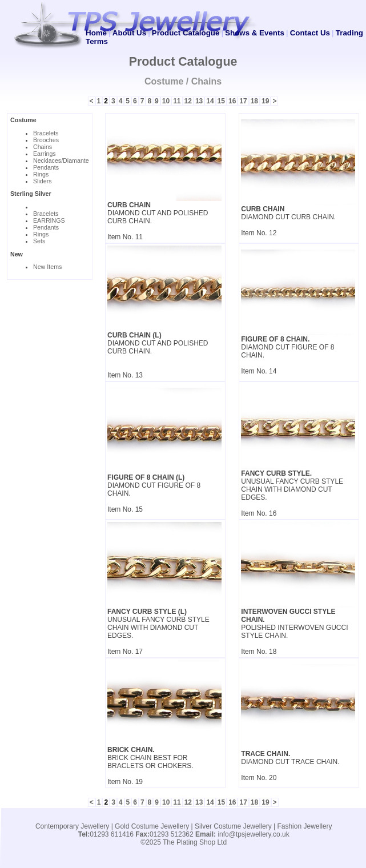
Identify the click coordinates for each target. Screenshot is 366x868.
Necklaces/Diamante (61, 160)
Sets (39, 241)
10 (166, 101)
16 (232, 101)
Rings (41, 174)
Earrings (45, 154)
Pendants (46, 167)
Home (96, 33)
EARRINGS (49, 220)
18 (254, 101)
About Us (129, 33)
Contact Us (310, 33)
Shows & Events (255, 33)
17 (243, 101)
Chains (43, 147)
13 (199, 101)
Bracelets (46, 133)
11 (177, 101)
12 (188, 101)
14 (210, 101)
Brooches (46, 140)
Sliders (43, 181)
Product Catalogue (186, 33)
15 (221, 101)
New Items (47, 267)
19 (265, 101)
